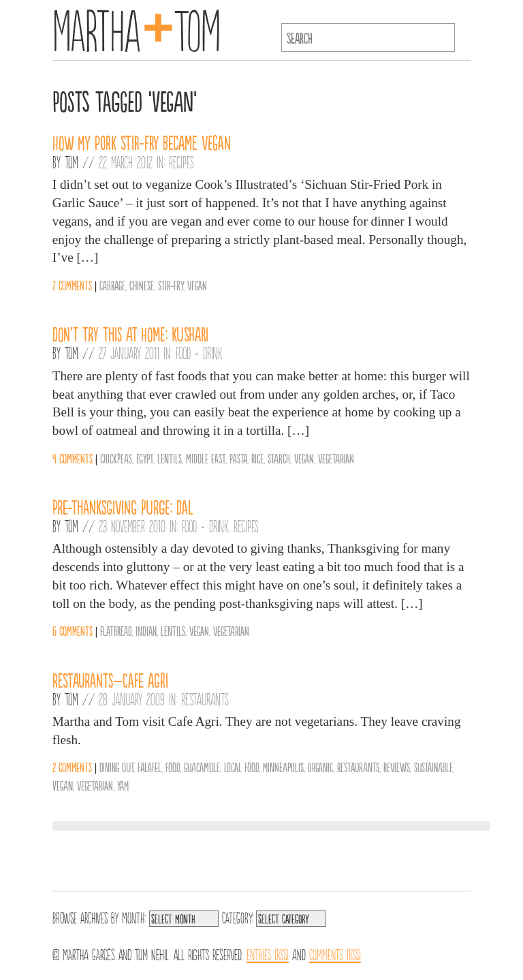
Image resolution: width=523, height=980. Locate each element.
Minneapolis (283, 767)
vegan (197, 285)
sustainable (433, 767)
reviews (397, 767)
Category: (237, 917)
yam (123, 785)
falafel (149, 767)
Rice (257, 458)
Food (173, 767)
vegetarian (336, 458)
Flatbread (116, 630)
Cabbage (112, 285)
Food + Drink (199, 352)
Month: (134, 917)
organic (320, 767)
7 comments (72, 285)
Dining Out (116, 767)
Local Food (241, 767)
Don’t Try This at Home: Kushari (130, 333)
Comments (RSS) (335, 953)
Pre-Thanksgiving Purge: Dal (123, 506)
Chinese (142, 285)
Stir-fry (171, 285)
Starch (279, 458)
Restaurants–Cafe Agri (110, 679)
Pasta (238, 458)
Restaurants (205, 699)
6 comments (73, 630)
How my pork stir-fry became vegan (142, 142)
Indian (146, 630)
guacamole (202, 767)
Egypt (145, 458)
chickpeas (116, 458)
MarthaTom (137, 27)
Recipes (181, 162)
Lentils (170, 458)
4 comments (73, 458)
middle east (206, 458)
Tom (72, 162)
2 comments (72, 767)
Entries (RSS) (268, 953)
